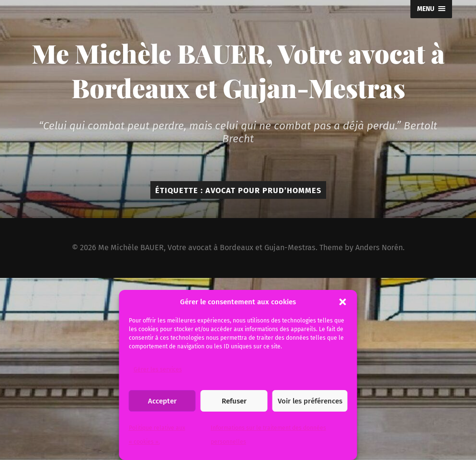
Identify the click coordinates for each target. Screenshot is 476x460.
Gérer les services (158, 369)
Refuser (234, 401)
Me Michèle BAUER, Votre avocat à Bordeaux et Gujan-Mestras (238, 70)
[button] (343, 302)
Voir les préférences (310, 401)
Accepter (162, 401)
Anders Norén (379, 247)
